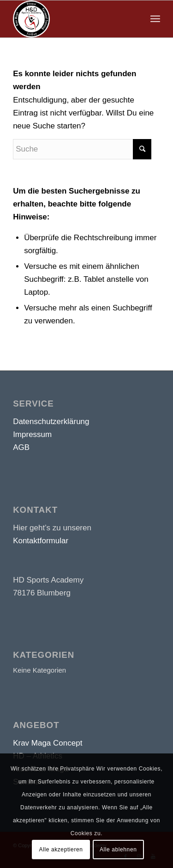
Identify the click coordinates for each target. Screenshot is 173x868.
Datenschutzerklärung (51, 422)
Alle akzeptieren (61, 850)
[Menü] (155, 19)
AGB (21, 447)
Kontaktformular (41, 541)
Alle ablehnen (118, 850)
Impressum (32, 434)
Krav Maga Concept (48, 743)
